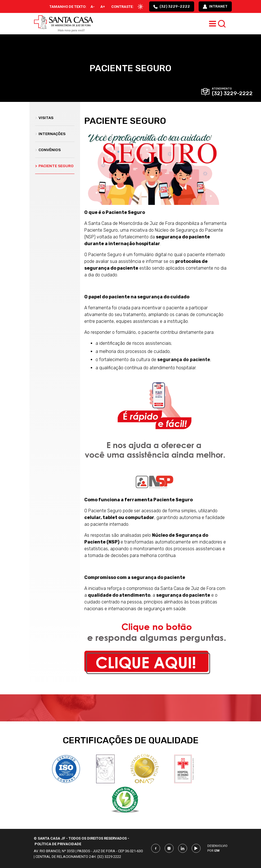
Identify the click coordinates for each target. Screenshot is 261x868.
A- (93, 7)
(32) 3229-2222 (172, 6)
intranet (215, 6)
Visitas (44, 118)
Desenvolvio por (217, 848)
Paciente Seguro (54, 166)
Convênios (48, 150)
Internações (50, 134)
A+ (103, 7)
